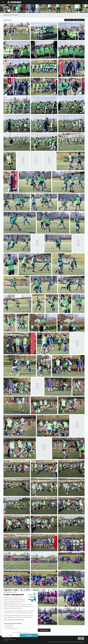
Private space (80, 12)
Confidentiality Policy (10, 639)
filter (69, 20)
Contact (6, 641)
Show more (44, 630)
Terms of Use (7, 638)
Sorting (79, 20)
